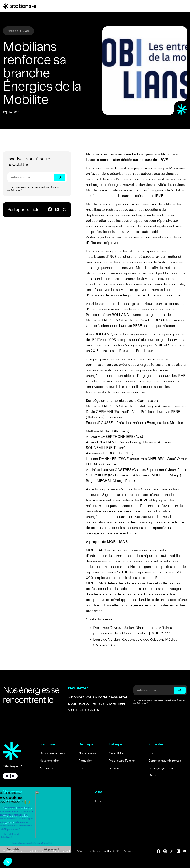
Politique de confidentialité (104, 851)
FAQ (98, 801)
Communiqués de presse (165, 761)
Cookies (128, 851)
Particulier (85, 761)
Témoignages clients (162, 768)
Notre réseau (87, 753)
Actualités (46, 768)
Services (115, 768)
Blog (151, 753)
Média (152, 775)
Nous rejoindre (49, 761)
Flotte (83, 768)
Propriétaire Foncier (122, 761)
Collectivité (116, 753)
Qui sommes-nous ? (52, 753)
